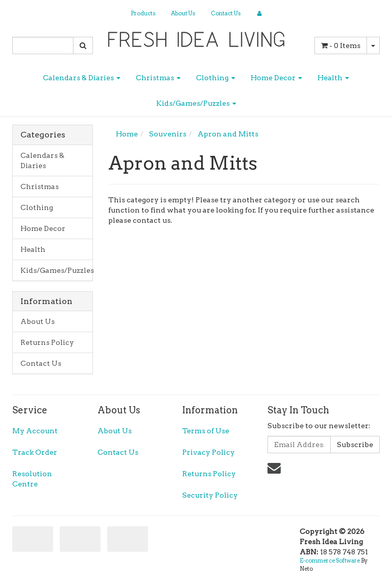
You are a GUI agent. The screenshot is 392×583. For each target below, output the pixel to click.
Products (143, 13)
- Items (341, 45)
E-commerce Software (330, 561)
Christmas (158, 78)
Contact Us (226, 13)
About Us (183, 13)
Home (127, 134)
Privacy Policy (209, 452)
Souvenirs (168, 134)
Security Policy (210, 495)
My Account (35, 431)
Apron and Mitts (228, 134)
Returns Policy (47, 342)
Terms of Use (206, 431)
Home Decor (276, 78)
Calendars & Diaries (82, 78)
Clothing (216, 78)
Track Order (35, 452)
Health (333, 78)
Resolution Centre (32, 479)
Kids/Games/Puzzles (196, 103)
